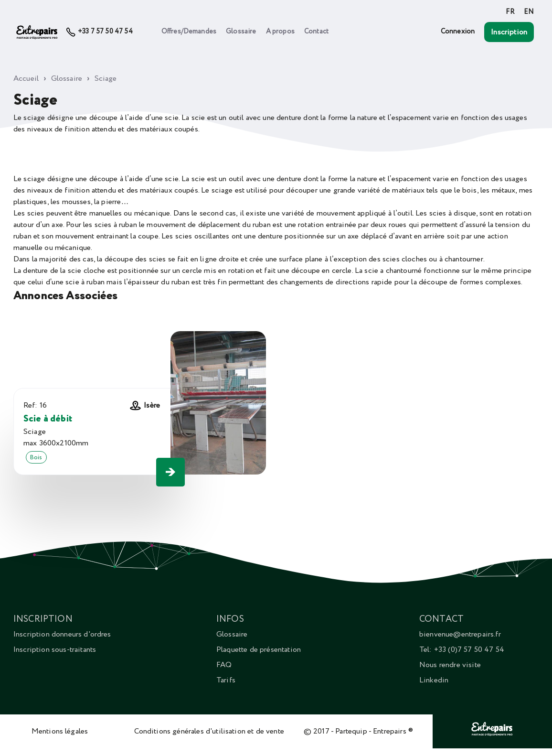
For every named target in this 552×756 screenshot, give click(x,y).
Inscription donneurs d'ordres (62, 634)
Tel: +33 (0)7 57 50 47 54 (462, 649)
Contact (316, 32)
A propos (280, 32)
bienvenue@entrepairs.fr (460, 634)
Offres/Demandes (189, 32)
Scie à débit (48, 419)
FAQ (224, 665)
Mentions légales (60, 731)
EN (529, 12)
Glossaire (241, 32)
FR (510, 12)
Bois (36, 457)
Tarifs (226, 680)
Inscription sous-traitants (55, 649)
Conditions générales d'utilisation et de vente (209, 731)
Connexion (458, 32)
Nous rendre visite (450, 665)
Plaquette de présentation (259, 649)
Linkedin (434, 680)
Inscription (509, 32)
